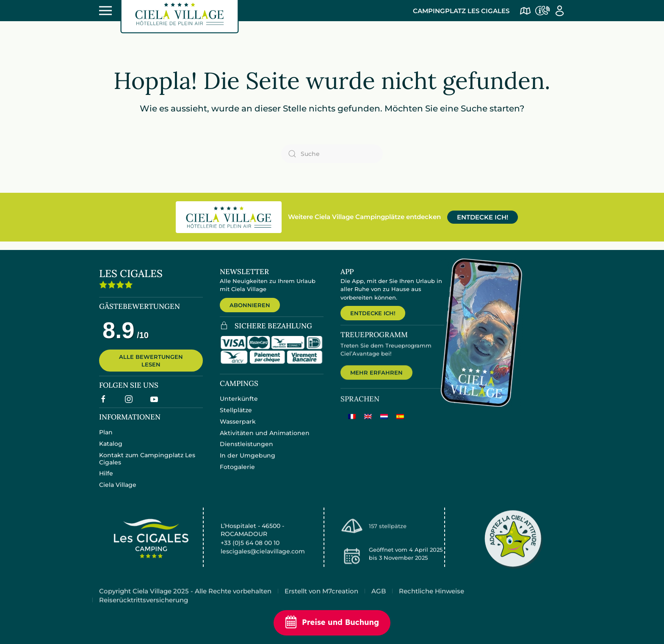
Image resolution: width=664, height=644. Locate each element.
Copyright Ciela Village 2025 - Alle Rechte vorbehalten (185, 600)
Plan (106, 438)
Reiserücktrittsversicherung (144, 609)
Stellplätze (236, 416)
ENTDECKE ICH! (483, 217)
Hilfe (106, 479)
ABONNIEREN (250, 305)
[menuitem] (352, 424)
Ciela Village (118, 490)
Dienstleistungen (246, 450)
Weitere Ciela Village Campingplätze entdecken (364, 217)
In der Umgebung (248, 462)
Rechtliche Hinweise (432, 600)
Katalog (111, 449)
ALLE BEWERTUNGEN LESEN (151, 365)
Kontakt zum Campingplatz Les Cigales (147, 464)
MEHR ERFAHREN (376, 380)
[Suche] (332, 154)
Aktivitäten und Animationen (265, 439)
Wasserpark (238, 428)
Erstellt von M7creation (321, 600)
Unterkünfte (239, 405)
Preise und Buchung (332, 623)
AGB (379, 600)
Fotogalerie (237, 473)
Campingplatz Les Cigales (461, 11)
